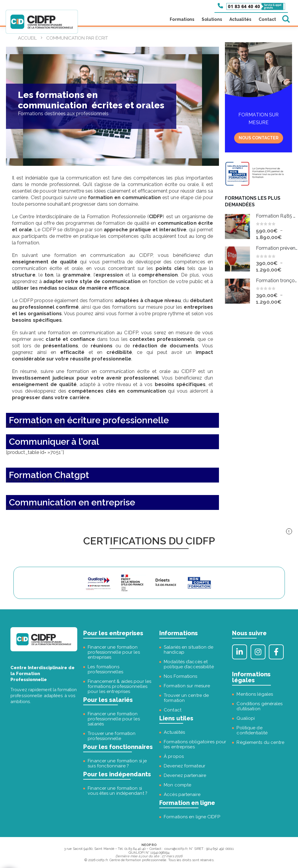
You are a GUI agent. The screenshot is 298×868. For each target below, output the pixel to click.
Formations (182, 19)
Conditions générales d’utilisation (260, 706)
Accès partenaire (182, 794)
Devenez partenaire (185, 775)
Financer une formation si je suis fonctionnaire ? (117, 763)
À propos (174, 756)
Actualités (240, 19)
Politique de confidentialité (252, 730)
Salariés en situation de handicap (189, 650)
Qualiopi (246, 718)
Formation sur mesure (187, 686)
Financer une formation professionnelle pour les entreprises (114, 652)
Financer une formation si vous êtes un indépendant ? (118, 791)
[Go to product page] (237, 227)
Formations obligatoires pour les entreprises (195, 744)
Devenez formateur (184, 766)
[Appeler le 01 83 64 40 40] (251, 6)
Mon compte (177, 785)
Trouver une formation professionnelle (112, 736)
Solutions (212, 19)
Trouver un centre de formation (186, 698)
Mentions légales (255, 694)
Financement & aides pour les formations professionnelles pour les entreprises (119, 686)
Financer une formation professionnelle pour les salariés (114, 719)
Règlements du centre (260, 742)
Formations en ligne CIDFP (192, 817)
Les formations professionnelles (105, 669)
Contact (267, 19)
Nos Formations (180, 676)
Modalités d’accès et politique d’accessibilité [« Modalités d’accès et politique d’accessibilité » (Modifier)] (189, 664)
